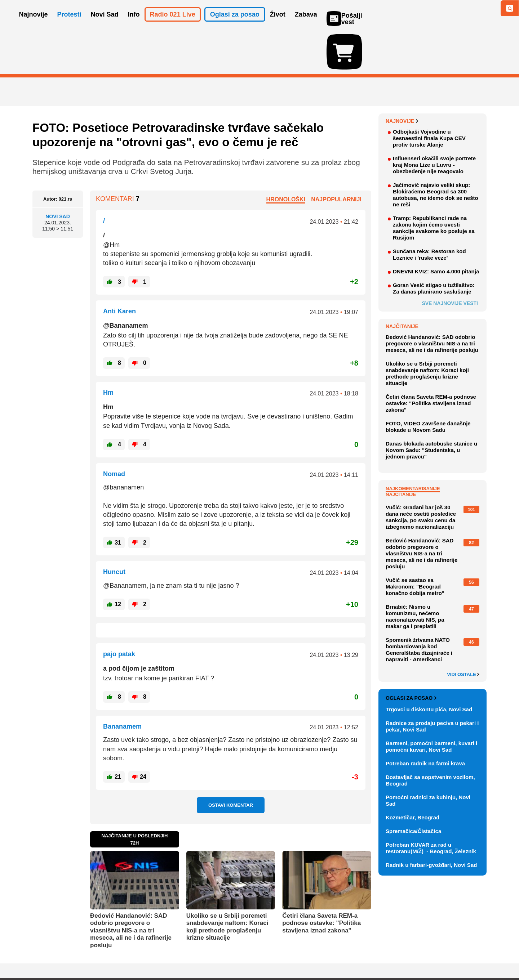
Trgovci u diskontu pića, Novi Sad (429, 668)
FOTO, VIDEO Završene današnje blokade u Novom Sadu (428, 385)
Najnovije (402, 79)
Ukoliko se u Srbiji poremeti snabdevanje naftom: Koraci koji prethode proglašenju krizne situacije (227, 885)
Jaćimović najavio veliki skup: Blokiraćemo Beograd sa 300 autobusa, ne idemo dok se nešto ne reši (436, 153)
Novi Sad (58, 175)
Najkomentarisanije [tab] (413, 447)
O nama (47, 953)
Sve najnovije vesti (450, 261)
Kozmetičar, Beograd (412, 776)
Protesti (69, 24)
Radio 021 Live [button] (173, 24)
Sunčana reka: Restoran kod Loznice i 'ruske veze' (429, 213)
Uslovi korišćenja (179, 953)
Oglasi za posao (411, 656)
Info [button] (134, 24)
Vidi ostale (463, 633)
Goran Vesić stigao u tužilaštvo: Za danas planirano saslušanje (434, 247)
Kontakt (111, 953)
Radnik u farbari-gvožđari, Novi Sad (431, 823)
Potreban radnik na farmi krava (425, 722)
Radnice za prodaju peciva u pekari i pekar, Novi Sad (432, 684)
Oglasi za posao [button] (235, 24)
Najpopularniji (336, 157)
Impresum (139, 953)
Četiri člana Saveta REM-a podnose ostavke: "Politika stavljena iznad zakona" (321, 881)
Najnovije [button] (34, 24)
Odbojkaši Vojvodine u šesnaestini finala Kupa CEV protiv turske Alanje (429, 96)
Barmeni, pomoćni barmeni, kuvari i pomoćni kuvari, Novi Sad (431, 705)
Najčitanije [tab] (401, 453)
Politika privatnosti (229, 953)
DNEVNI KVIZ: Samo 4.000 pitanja (436, 230)
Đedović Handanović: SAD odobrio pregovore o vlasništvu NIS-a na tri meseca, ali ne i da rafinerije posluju (131, 889)
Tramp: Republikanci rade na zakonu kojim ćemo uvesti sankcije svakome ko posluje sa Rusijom (434, 186)
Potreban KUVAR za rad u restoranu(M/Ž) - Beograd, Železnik (431, 806)
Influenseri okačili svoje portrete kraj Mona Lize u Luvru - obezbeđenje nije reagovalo (434, 123)
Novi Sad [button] (105, 24)
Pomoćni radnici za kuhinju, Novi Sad (428, 759)
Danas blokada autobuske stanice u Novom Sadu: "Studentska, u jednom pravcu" (431, 408)
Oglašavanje (79, 953)
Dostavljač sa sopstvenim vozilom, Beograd (430, 739)
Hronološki (286, 157)
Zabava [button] (306, 24)
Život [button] (278, 24)
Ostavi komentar (231, 763)
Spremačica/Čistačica (413, 789)
